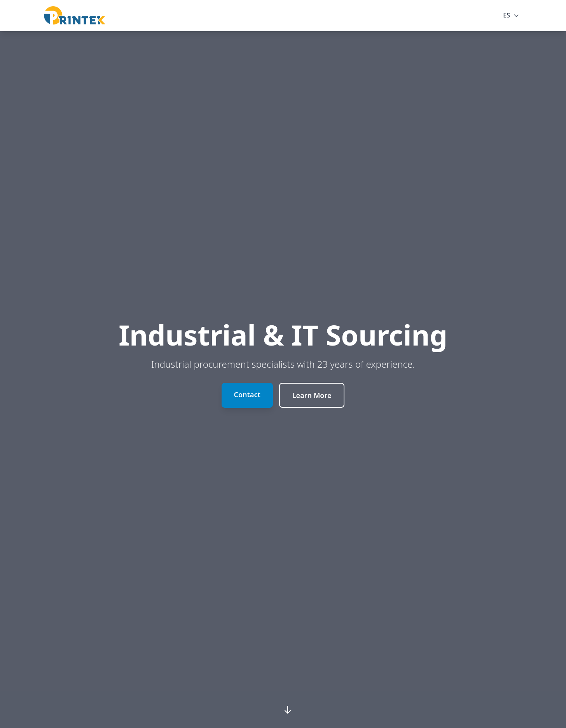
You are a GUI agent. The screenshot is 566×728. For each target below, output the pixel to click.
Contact (247, 395)
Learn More (312, 395)
